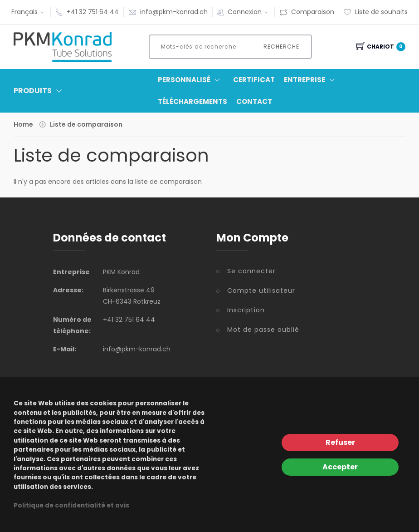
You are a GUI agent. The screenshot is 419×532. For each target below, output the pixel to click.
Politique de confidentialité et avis (71, 505)
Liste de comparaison (86, 124)
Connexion (249, 12)
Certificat (254, 80)
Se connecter (251, 271)
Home (23, 124)
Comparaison (307, 12)
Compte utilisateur (261, 291)
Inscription (246, 310)
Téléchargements (192, 101)
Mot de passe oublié (263, 330)
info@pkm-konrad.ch (174, 12)
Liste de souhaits (375, 12)
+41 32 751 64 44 (93, 12)
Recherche (281, 47)
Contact (254, 101)
